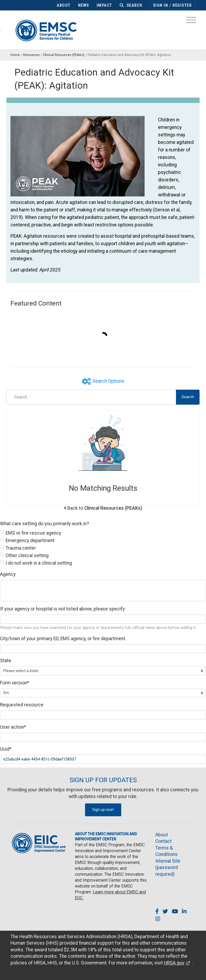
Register (182, 5)
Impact (104, 5)
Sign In (161, 5)
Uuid (6, 749)
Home (15, 55)
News (84, 5)
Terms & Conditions (166, 851)
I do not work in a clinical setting (39, 563)
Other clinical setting (27, 556)
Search (131, 5)
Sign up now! (103, 810)
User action (13, 727)
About (64, 5)
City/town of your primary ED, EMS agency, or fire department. (63, 639)
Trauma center (21, 548)
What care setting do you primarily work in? (45, 524)
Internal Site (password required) (168, 868)
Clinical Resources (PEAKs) (64, 55)
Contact (163, 841)
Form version (15, 683)
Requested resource (22, 705)
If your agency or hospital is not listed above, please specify (62, 609)
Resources (31, 55)
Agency (8, 574)
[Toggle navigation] (191, 22)
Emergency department (30, 541)
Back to (105, 508)
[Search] (91, 397)
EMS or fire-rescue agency (33, 533)
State (6, 661)
